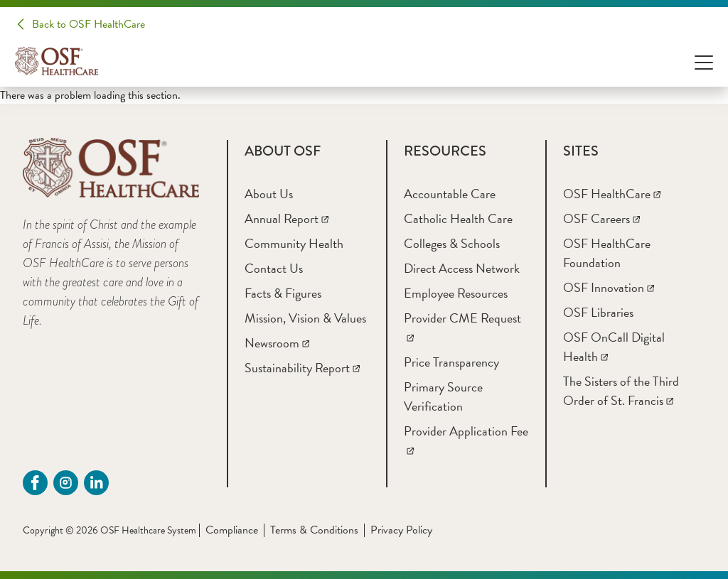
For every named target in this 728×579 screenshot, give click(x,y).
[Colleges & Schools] (452, 243)
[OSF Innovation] (609, 287)
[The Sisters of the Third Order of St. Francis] (621, 391)
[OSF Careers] (601, 218)
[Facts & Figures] (283, 293)
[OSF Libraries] (598, 312)
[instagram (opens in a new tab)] (66, 483)
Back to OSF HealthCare (89, 24)
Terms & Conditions (314, 530)
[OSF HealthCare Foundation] (607, 253)
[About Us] (269, 194)
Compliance (232, 530)
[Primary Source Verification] (443, 396)
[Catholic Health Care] (458, 218)
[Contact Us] (274, 268)
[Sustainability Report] (302, 368)
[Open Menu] (704, 61)
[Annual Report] (287, 218)
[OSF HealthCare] (612, 194)
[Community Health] (294, 243)
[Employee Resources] (456, 293)
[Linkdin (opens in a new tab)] (96, 483)
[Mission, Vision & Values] (305, 318)
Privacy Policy (401, 530)
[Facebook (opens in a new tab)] (35, 483)
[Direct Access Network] (462, 268)
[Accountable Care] (450, 194)
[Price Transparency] (451, 362)
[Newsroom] (277, 343)
